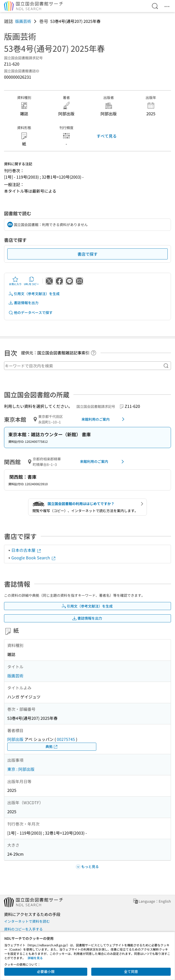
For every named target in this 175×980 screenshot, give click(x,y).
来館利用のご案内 (104, 419)
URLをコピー (31, 281)
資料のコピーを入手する (23, 929)
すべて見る (107, 136)
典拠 (52, 747)
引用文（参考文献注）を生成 (34, 294)
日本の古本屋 (26, 550)
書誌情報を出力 (23, 303)
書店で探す (87, 254)
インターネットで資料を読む (27, 921)
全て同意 (131, 971)
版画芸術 (23, 21)
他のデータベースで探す (30, 313)
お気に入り (15, 281)
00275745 (66, 739)
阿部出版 (15, 739)
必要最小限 (46, 971)
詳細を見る (35, 958)
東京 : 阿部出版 (21, 769)
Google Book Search (34, 558)
